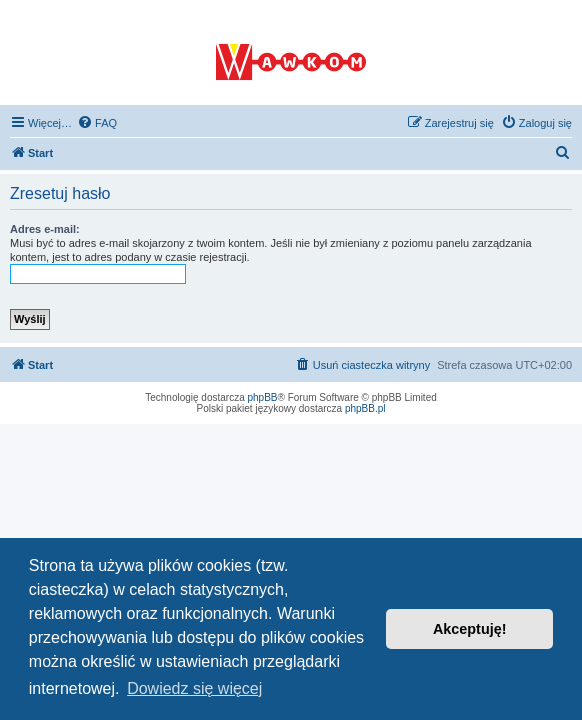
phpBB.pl (365, 408)
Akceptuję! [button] (470, 629)
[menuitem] (97, 123)
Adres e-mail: (45, 229)
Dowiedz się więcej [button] (194, 688)
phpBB (263, 397)
